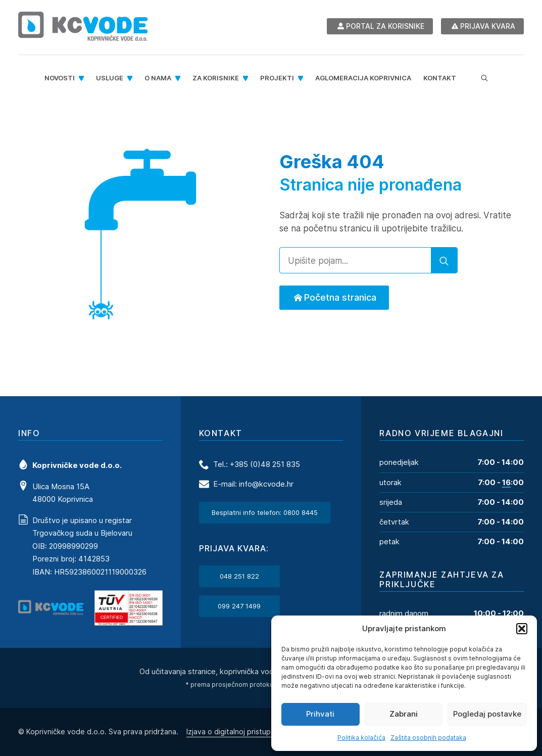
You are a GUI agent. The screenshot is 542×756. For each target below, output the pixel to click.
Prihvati (320, 714)
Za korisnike (216, 78)
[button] (522, 629)
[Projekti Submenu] (302, 78)
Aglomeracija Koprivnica (363, 78)
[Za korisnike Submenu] (247, 78)
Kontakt (440, 78)
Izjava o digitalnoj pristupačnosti (241, 731)
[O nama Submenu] (179, 78)
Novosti (60, 78)
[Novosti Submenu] (82, 78)
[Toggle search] (484, 78)
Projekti (277, 78)
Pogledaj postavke (487, 714)
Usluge (110, 78)
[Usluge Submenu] (131, 78)
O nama (158, 78)
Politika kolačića (361, 738)
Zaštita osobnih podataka (428, 738)
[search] (444, 261)
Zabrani (404, 714)
